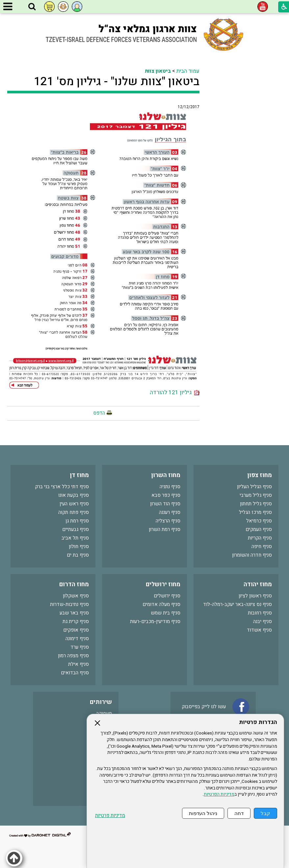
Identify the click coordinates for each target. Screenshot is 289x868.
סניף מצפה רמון (73, 656)
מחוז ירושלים (163, 584)
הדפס (99, 413)
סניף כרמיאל (259, 521)
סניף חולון (79, 546)
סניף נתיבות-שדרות (69, 604)
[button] (32, 7)
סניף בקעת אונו (74, 495)
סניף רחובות (260, 613)
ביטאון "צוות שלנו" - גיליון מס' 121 (117, 82)
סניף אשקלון (76, 596)
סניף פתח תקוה (74, 512)
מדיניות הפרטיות (219, 794)
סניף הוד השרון (165, 504)
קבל (265, 813)
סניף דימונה (77, 639)
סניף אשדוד (259, 630)
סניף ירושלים (167, 596)
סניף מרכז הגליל (255, 512)
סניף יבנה (263, 621)
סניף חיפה (262, 546)
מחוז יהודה (258, 584)
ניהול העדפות (203, 813)
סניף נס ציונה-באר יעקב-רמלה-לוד (237, 604)
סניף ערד (80, 647)
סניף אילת (79, 664)
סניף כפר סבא (166, 495)
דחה (239, 813)
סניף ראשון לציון (255, 596)
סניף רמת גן (77, 521)
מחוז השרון (166, 475)
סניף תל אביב (75, 538)
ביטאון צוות (158, 71)
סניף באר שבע (74, 613)
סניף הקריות (260, 538)
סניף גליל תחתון (256, 504)
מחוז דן (79, 475)
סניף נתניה (170, 487)
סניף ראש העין (74, 504)
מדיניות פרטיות (110, 816)
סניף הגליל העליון (254, 487)
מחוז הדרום (74, 584)
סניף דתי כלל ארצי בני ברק (62, 487)
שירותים (101, 702)
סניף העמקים (259, 529)
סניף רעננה (170, 512)
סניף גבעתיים (76, 529)
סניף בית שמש (166, 613)
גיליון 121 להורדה (175, 392)
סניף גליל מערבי (256, 495)
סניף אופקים (76, 630)
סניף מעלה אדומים (161, 604)
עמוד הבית (188, 71)
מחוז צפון (260, 475)
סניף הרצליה (168, 521)
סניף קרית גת (76, 621)
